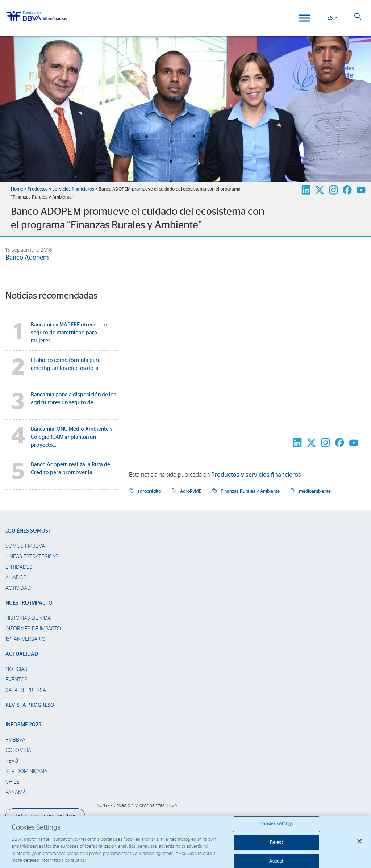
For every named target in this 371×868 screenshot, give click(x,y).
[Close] (359, 842)
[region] (185, 842)
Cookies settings (276, 824)
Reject (276, 842)
